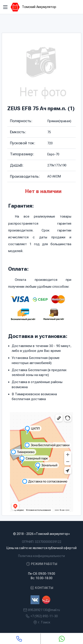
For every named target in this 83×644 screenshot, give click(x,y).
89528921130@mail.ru (44, 610)
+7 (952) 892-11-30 (44, 616)
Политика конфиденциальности (41, 556)
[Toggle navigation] (5, 7)
